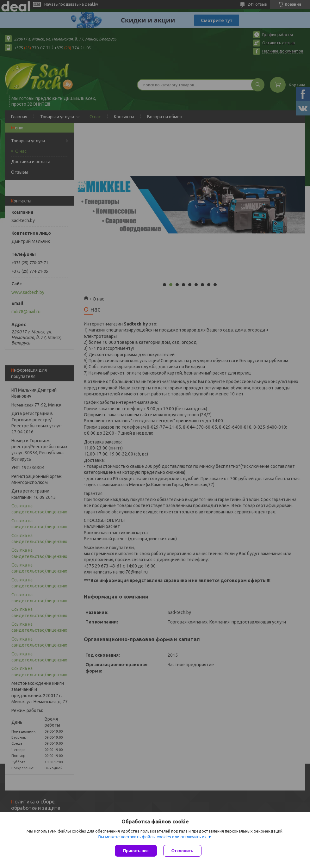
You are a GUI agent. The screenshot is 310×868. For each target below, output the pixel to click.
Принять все (136, 851)
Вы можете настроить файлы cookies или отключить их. (153, 837)
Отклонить (182, 851)
